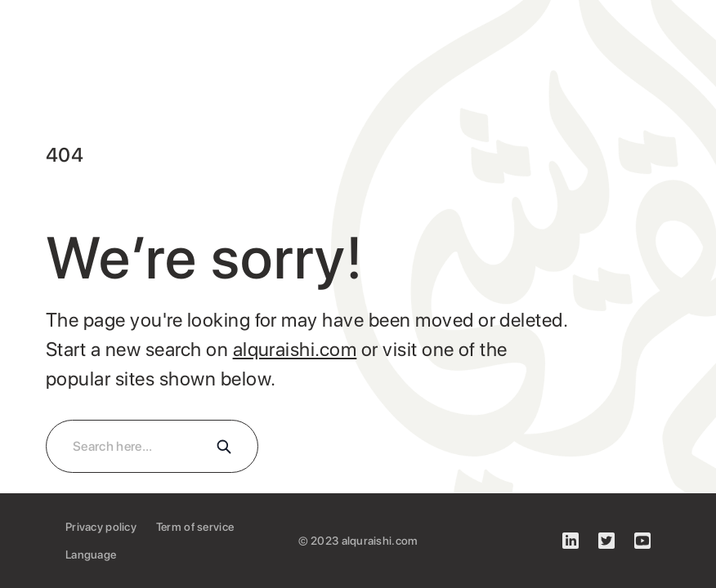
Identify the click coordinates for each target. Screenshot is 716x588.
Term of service (195, 527)
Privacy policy (101, 527)
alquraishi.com (295, 349)
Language (91, 555)
